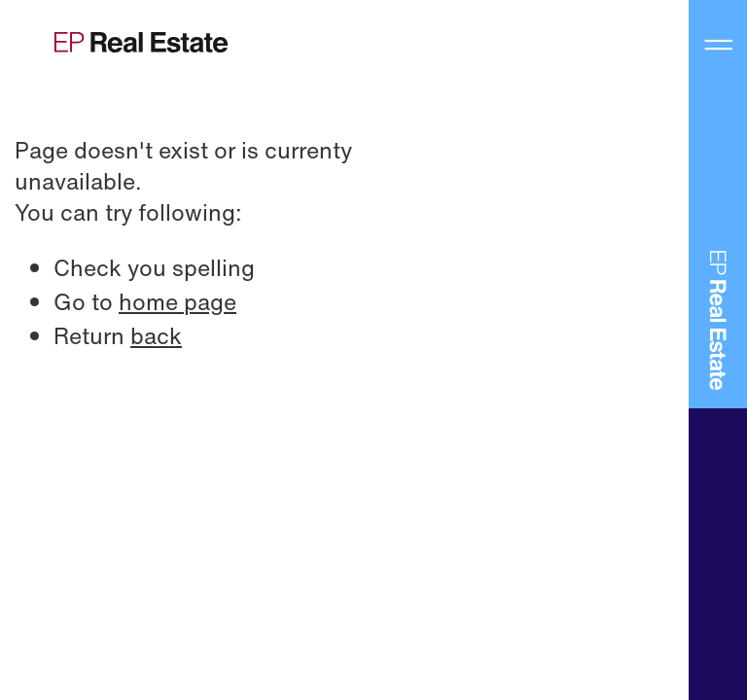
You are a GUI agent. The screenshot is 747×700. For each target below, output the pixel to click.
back (156, 335)
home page (178, 301)
